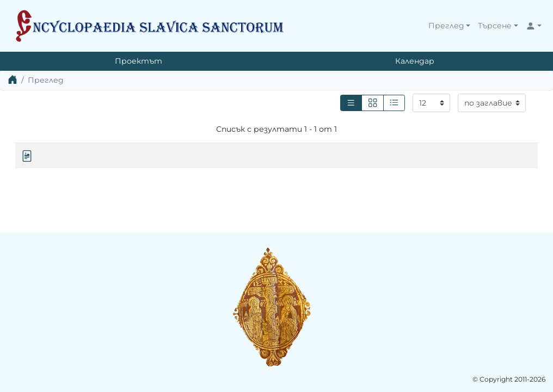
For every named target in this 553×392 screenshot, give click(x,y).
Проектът (139, 61)
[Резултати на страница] (431, 103)
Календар (415, 61)
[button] (450, 26)
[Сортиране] (492, 103)
